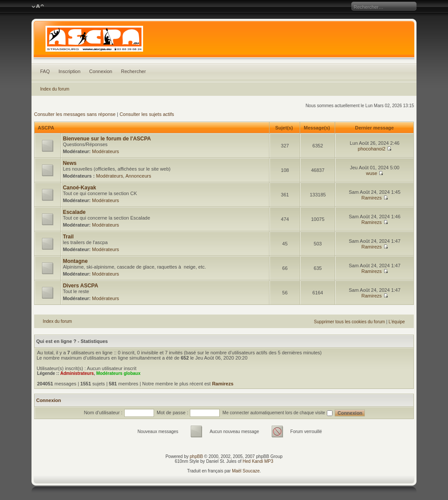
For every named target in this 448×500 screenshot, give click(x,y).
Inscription (70, 71)
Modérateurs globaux (118, 373)
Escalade (74, 212)
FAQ (45, 71)
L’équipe (397, 322)
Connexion (101, 71)
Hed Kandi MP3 (258, 461)
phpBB (196, 456)
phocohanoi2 (372, 149)
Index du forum (55, 89)
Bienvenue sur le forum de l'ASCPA (107, 139)
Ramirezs (371, 198)
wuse (371, 173)
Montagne (75, 261)
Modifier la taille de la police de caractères (38, 7)
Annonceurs (138, 176)
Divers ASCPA (81, 286)
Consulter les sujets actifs (147, 114)
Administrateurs (77, 373)
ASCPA (46, 128)
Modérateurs (105, 151)
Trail (68, 237)
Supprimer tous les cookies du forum (350, 322)
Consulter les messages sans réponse (75, 114)
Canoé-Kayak (80, 188)
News (70, 163)
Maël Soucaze (246, 471)
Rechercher (133, 71)
